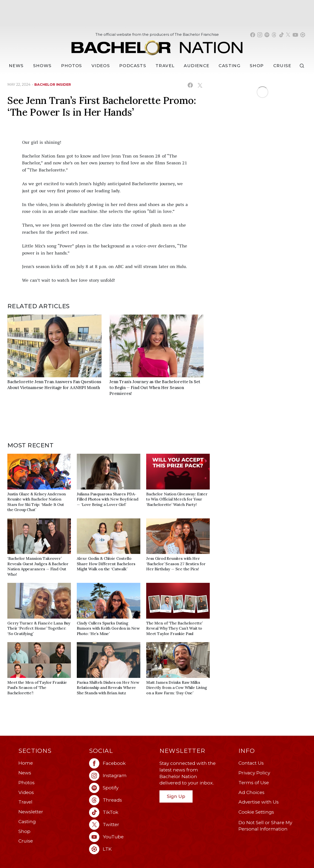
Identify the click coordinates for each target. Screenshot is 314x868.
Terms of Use (254, 783)
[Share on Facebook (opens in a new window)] (190, 85)
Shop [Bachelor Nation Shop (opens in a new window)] (257, 66)
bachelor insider (53, 85)
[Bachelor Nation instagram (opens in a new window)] (260, 35)
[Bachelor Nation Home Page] (157, 45)
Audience (196, 66)
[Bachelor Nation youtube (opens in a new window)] (295, 35)
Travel (165, 66)
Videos (101, 66)
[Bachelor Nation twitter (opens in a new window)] (288, 35)
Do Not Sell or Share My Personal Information (265, 826)
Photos (72, 66)
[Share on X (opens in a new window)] (200, 85)
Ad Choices (251, 792)
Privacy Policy (254, 773)
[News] (16, 66)
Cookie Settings (256, 812)
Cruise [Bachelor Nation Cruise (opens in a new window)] (282, 66)
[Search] (303, 66)
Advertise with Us (259, 802)
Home (26, 763)
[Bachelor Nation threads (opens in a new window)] (274, 35)
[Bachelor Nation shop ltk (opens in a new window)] (303, 35)
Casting (27, 822)
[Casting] (229, 66)
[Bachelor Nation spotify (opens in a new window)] (267, 35)
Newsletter (31, 812)
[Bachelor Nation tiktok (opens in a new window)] (281, 35)
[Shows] (42, 66)
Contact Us (251, 763)
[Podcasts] (133, 66)
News (25, 773)
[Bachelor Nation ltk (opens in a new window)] (122, 849)
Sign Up (176, 796)
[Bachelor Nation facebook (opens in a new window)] (253, 35)
